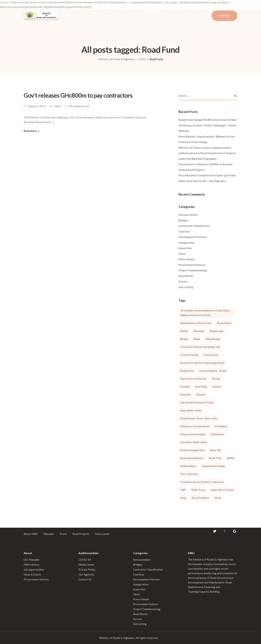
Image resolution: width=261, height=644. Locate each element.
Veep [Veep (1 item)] (183, 498)
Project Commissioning (193, 270)
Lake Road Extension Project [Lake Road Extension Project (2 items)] (197, 402)
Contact (199, 16)
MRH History (32, 565)
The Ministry (87, 16)
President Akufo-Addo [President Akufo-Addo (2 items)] (194, 442)
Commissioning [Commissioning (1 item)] (189, 355)
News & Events (32, 574)
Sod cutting (186, 287)
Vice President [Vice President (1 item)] (200, 498)
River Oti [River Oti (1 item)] (216, 450)
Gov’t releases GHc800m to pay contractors (78, 95)
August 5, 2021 (37, 106)
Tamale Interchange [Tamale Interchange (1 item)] (213, 466)
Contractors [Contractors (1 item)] (211, 355)
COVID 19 (85, 560)
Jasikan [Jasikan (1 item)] (217, 387)
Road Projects (81, 534)
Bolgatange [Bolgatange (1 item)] (216, 331)
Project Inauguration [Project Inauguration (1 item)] (193, 450)
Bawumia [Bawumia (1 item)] (199, 331)
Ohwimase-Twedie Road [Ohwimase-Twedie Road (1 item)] (195, 426)
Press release (187, 259)
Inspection (185, 248)
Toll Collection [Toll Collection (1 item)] (189, 474)
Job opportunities (34, 570)
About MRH (31, 534)
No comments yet (79, 106)
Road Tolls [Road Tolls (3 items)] (215, 458)
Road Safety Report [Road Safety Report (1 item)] (192, 458)
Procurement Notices (192, 265)
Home (70, 16)
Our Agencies (86, 574)
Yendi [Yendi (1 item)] (218, 498)
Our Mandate (32, 560)
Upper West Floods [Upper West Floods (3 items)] (222, 490)
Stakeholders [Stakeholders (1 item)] (188, 466)
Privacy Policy (87, 570)
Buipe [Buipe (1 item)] (197, 339)
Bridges (183, 220)
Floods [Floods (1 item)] (216, 379)
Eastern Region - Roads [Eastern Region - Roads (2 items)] (213, 371)
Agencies (109, 16)
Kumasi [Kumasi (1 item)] (201, 394)
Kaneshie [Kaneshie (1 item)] (186, 394)
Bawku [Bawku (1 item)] (184, 331)
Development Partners (193, 237)
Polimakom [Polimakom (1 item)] (217, 434)
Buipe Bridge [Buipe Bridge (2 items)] (213, 339)
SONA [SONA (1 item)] (231, 458)
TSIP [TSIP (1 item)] (183, 490)
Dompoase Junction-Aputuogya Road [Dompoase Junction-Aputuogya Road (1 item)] (202, 363)
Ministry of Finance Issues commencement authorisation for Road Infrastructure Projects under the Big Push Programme (207, 153)
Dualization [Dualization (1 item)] (187, 371)
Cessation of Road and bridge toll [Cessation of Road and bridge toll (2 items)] (200, 347)
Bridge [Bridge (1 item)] (184, 339)
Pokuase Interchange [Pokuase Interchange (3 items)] (193, 434)
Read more (30, 131)
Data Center (102, 534)
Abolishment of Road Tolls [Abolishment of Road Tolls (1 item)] (196, 323)
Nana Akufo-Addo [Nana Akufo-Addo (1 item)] (191, 410)
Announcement (188, 215)
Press (63, 534)
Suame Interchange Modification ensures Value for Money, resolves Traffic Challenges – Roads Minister (208, 125)
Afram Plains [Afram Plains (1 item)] (224, 323)
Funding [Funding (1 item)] (185, 387)
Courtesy (184, 231)
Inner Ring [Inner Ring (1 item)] (201, 387)
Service (183, 281)
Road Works (186, 276)
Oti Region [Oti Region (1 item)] (221, 426)
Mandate (49, 534)
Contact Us (85, 579)
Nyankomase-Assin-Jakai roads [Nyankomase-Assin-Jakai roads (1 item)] (199, 418)
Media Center (180, 16)
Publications (155, 16)
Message (224, 16)
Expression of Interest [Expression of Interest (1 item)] (193, 379)
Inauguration (187, 243)
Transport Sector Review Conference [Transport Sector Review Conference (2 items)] (202, 482)
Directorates (131, 16)
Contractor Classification (194, 226)
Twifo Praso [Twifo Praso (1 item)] (198, 490)
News (58, 106)
